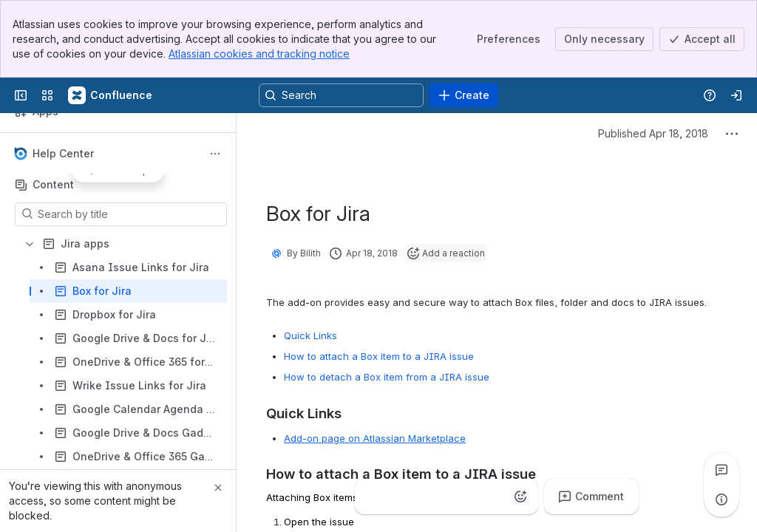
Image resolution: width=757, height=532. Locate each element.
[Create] (464, 95)
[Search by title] (130, 214)
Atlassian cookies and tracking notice (259, 54)
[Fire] (432, 497)
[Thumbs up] (373, 497)
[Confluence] (111, 95)
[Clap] (402, 497)
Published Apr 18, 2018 (653, 133)
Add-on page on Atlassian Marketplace (375, 438)
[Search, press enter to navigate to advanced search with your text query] (341, 95)
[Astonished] (491, 497)
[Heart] (461, 497)
